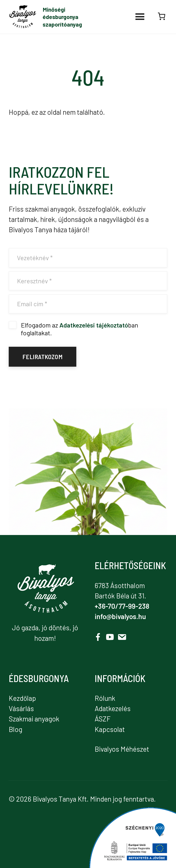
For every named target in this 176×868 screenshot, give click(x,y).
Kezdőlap (22, 698)
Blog (15, 729)
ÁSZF (103, 719)
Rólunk (105, 698)
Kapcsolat (110, 729)
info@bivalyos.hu (120, 616)
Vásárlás (21, 708)
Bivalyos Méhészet (122, 749)
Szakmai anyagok (34, 719)
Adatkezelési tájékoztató (94, 325)
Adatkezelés (113, 708)
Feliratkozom (43, 357)
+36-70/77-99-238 (122, 606)
